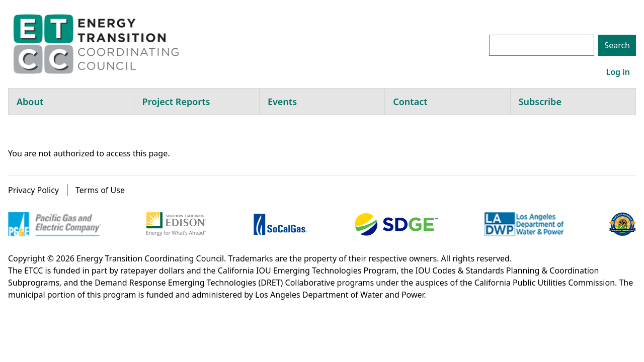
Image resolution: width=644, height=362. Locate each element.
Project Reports (176, 102)
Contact (410, 102)
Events (282, 102)
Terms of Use (100, 190)
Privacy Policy (33, 190)
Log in (618, 72)
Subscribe (540, 102)
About (30, 102)
